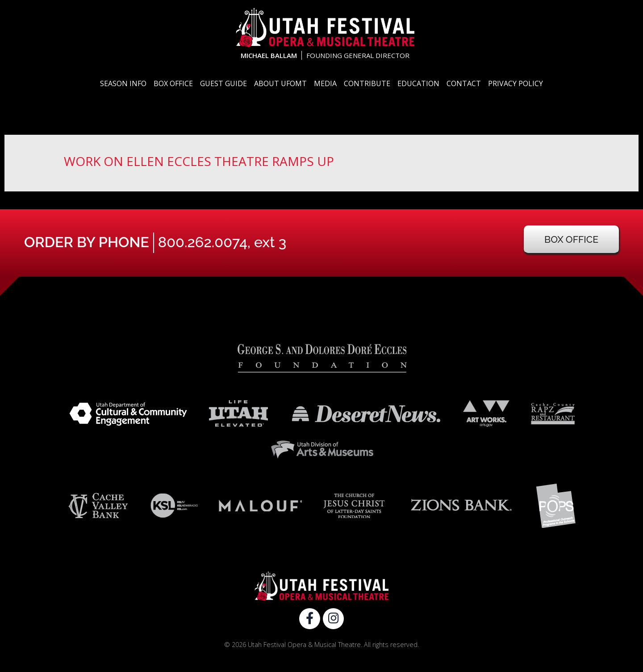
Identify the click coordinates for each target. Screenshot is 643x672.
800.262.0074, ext (222, 242)
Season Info (123, 83)
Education (418, 83)
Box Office (173, 83)
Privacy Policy (516, 83)
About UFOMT (280, 83)
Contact (464, 83)
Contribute (367, 83)
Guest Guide (223, 83)
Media (325, 83)
